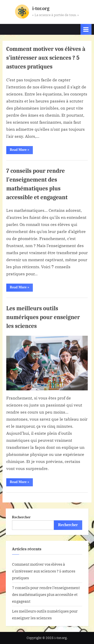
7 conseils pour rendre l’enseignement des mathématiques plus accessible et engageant (46, 594)
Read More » (21, 151)
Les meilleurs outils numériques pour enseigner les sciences (43, 317)
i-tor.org (41, 9)
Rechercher (21, 517)
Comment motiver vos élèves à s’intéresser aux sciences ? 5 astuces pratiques (46, 58)
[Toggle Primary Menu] (86, 29)
